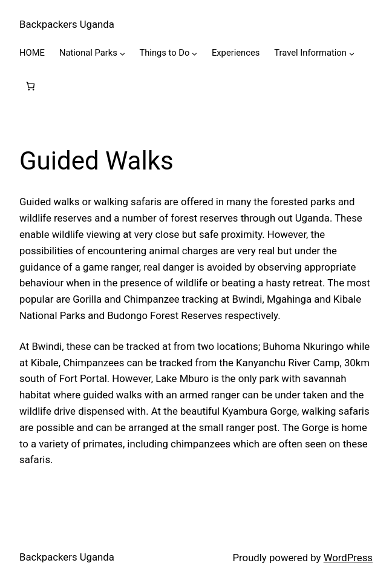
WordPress (348, 558)
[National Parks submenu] (122, 54)
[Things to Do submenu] (194, 54)
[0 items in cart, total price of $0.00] (31, 86)
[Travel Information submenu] (352, 54)
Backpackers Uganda (67, 24)
